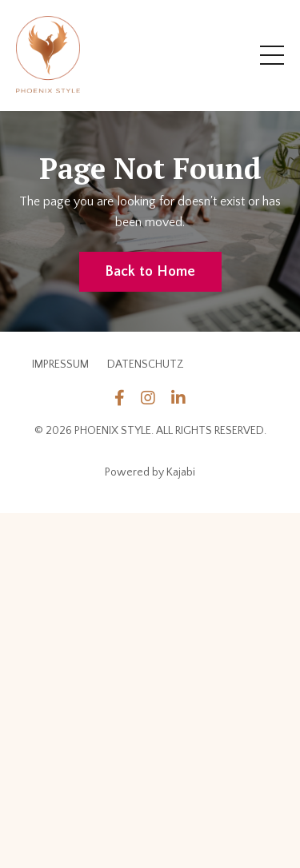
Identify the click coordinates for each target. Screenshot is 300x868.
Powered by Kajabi (150, 472)
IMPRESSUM (60, 364)
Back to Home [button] (150, 272)
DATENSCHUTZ (146, 364)
